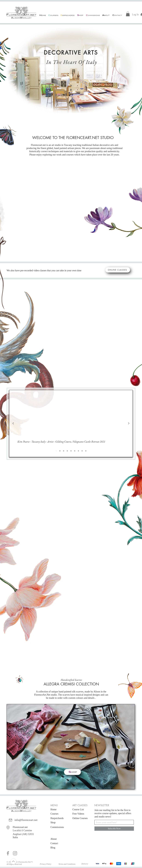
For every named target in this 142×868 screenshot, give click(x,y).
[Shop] (80, 15)
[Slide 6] (78, 451)
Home (53, 809)
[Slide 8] (86, 451)
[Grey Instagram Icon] (15, 853)
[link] (128, 14)
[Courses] (53, 15)
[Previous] (13, 424)
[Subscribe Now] (114, 829)
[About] (106, 15)
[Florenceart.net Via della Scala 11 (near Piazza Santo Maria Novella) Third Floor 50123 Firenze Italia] (8, 827)
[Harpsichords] (67, 15)
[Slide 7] (82, 451)
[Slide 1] (56, 451)
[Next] (129, 424)
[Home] (43, 15)
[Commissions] (93, 15)
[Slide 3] (67, 451)
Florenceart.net (20, 827)
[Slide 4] (71, 451)
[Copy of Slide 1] (60, 451)
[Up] (13, 861)
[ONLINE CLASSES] (118, 270)
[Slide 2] (64, 451)
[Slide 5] (75, 451)
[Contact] (117, 15)
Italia (15, 837)
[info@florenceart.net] (20, 820)
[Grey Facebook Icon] (8, 853)
